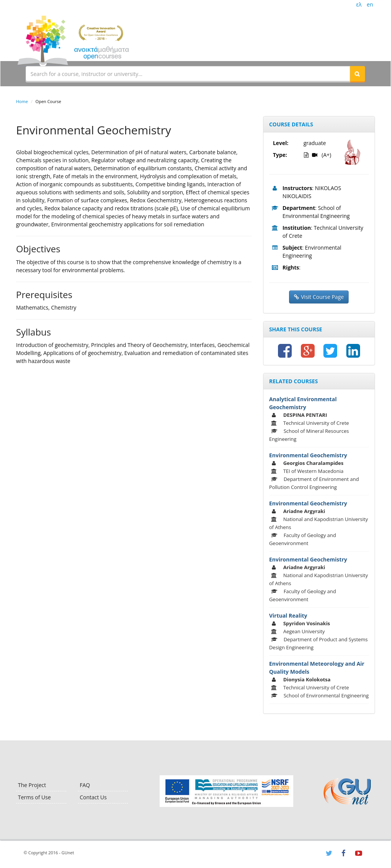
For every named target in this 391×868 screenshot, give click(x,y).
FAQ (85, 785)
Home (22, 101)
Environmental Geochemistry (308, 455)
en (370, 4)
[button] (357, 74)
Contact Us (93, 797)
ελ (359, 4)
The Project (32, 785)
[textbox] (188, 74)
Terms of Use (34, 797)
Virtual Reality (288, 616)
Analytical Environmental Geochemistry (303, 403)
